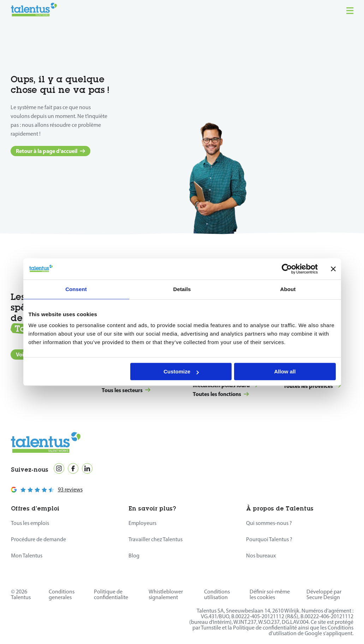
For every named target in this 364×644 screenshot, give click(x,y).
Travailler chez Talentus (156, 539)
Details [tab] (182, 289)
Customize (181, 371)
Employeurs (142, 523)
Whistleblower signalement (166, 594)
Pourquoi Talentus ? (269, 539)
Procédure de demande (38, 539)
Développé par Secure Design (324, 594)
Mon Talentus (27, 556)
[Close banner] (333, 269)
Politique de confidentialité (265, 628)
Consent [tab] (76, 289)
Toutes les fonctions (221, 394)
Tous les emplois (30, 523)
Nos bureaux (261, 556)
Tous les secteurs (126, 390)
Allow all (285, 371)
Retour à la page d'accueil (50, 151)
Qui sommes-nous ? (269, 523)
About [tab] (288, 289)
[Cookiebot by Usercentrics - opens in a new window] (287, 269)
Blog (134, 556)
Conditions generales (62, 594)
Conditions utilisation (217, 594)
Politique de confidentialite (111, 594)
